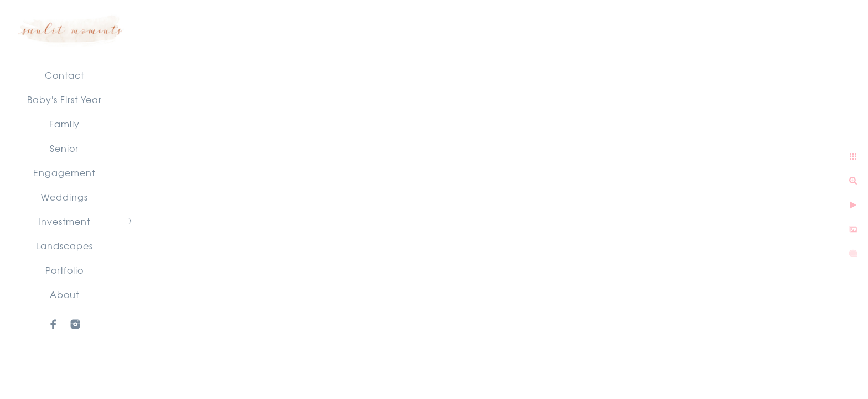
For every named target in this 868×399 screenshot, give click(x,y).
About (64, 294)
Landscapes (64, 245)
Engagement (64, 172)
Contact (64, 75)
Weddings (64, 197)
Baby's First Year (64, 99)
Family (64, 124)
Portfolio (64, 270)
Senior (64, 148)
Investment (64, 221)
